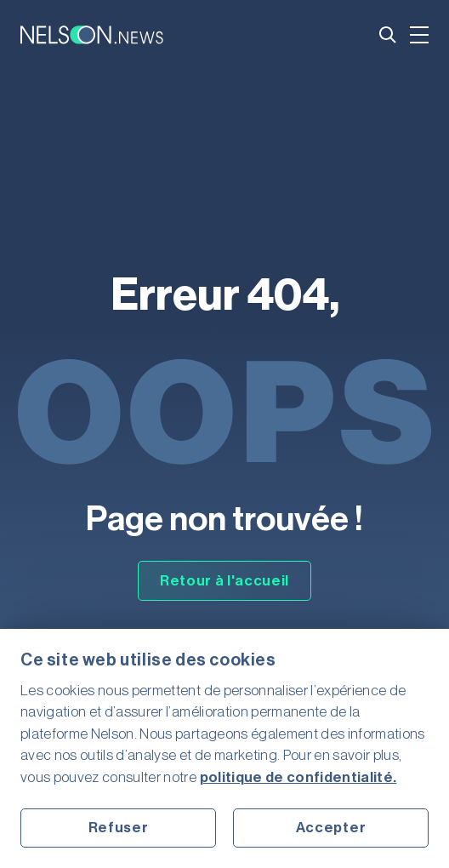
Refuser (119, 828)
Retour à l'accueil (224, 581)
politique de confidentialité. (298, 777)
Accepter (331, 828)
